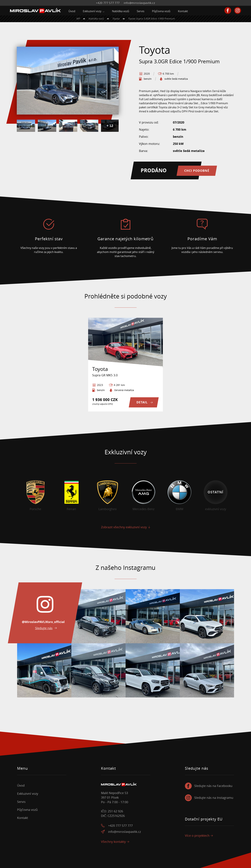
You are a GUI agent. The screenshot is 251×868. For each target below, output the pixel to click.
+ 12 (110, 126)
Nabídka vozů (121, 11)
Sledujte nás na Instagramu (214, 798)
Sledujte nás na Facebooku (213, 786)
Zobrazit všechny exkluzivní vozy (124, 527)
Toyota (116, 19)
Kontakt (183, 11)
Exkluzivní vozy (92, 11)
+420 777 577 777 (108, 3)
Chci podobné (197, 171)
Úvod (72, 11)
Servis (141, 11)
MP (78, 19)
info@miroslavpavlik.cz (139, 3)
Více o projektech (197, 836)
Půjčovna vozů (161, 11)
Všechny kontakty (113, 842)
